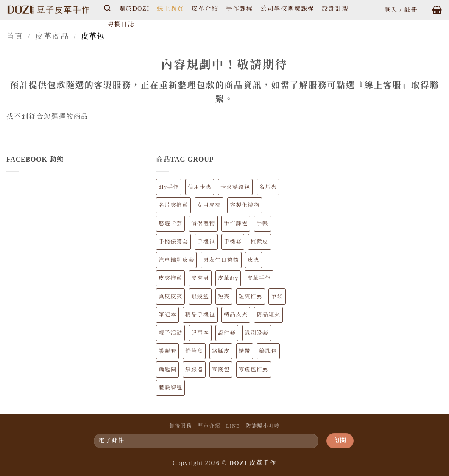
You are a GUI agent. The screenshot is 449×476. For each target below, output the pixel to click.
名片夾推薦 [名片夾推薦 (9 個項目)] (173, 205)
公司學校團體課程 (287, 8)
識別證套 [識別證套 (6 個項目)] (257, 333)
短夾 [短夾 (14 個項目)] (224, 297)
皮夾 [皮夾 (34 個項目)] (254, 260)
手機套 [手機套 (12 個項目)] (233, 242)
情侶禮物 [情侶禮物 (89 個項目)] (203, 224)
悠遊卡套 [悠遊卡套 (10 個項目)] (170, 224)
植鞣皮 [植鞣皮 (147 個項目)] (259, 242)
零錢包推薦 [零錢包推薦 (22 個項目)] (254, 370)
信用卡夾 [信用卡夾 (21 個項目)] (200, 187)
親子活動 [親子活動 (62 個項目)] (170, 333)
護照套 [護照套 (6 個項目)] (167, 351)
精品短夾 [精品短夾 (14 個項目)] (268, 315)
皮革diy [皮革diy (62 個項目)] (228, 278)
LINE (233, 426)
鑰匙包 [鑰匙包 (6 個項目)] (268, 351)
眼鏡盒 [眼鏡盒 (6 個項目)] (200, 297)
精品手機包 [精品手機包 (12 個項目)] (200, 315)
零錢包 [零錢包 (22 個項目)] (221, 370)
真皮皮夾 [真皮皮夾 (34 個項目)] (170, 297)
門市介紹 (209, 426)
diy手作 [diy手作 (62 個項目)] (169, 187)
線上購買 (170, 8)
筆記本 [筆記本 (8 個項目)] (167, 315)
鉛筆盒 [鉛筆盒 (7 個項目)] (194, 351)
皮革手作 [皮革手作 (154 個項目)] (259, 278)
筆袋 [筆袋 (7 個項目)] (277, 297)
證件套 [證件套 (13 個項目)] (227, 333)
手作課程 (239, 8)
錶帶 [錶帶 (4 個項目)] (245, 351)
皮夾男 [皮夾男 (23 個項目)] (200, 278)
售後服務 (181, 426)
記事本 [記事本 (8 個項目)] (200, 333)
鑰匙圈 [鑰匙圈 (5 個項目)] (167, 370)
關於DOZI (134, 8)
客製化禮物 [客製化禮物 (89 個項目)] (245, 205)
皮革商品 (52, 36)
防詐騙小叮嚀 (263, 426)
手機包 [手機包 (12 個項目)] (206, 242)
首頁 (15, 36)
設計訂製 (335, 8)
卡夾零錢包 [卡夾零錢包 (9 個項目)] (235, 187)
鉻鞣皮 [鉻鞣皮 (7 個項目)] (221, 351)
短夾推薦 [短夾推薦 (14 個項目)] (251, 297)
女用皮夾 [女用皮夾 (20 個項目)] (209, 205)
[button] (108, 8)
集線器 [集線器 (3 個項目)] (194, 370)
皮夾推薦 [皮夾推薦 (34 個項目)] (170, 278)
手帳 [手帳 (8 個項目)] (262, 224)
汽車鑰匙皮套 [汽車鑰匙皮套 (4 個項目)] (176, 260)
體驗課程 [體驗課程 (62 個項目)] (170, 388)
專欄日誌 (121, 24)
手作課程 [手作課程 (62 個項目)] (236, 224)
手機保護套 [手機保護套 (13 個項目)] (173, 242)
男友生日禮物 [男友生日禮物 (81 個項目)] (221, 260)
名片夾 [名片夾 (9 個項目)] (268, 187)
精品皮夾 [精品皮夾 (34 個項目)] (236, 315)
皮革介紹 (205, 8)
